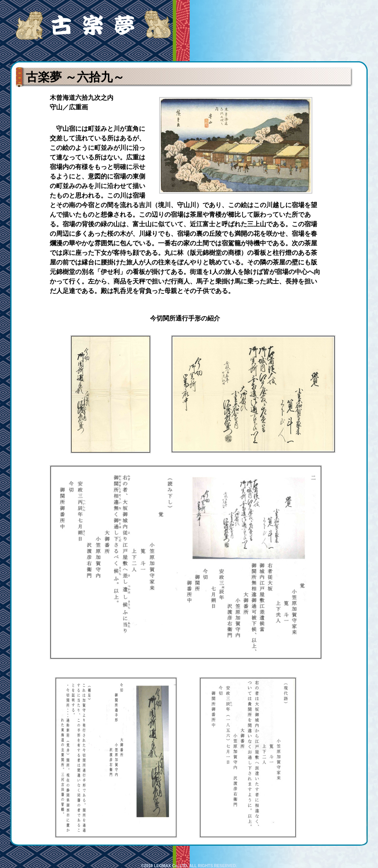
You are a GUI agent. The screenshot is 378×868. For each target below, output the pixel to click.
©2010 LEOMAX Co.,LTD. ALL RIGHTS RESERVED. (189, 866)
